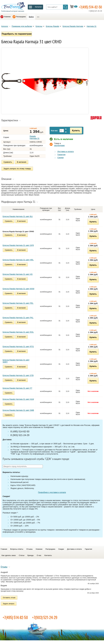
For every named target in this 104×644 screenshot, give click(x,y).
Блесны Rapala (52, 26)
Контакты (48, 555)
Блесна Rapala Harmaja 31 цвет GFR (18, 245)
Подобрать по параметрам (17, 34)
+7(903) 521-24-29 (45, 617)
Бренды (31, 555)
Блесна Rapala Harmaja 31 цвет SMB (18, 410)
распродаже (59, 145)
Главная (4, 549)
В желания (22, 162)
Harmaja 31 (92, 26)
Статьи (22, 555)
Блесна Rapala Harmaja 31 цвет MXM (18, 288)
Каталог (5, 26)
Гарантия (61, 155)
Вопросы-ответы (17, 549)
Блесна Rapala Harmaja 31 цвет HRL (18, 259)
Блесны (39, 26)
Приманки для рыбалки (22, 26)
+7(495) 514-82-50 (91, 7)
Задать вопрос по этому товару (17, 168)
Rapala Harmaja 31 (35, 137)
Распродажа (21, 17)
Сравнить (8, 162)
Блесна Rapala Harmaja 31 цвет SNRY (16, 360)
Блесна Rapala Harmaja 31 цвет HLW (18, 399)
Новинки (7, 17)
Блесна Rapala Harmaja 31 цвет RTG (18, 346)
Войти (31, 17)
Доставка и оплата (65, 152)
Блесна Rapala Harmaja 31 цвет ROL (18, 332)
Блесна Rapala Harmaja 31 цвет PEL (18, 303)
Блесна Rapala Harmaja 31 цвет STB (18, 375)
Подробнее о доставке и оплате (52, 492)
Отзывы (29, 549)
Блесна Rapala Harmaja (73, 26)
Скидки (60, 158)
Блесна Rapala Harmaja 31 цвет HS (18, 274)
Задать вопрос (9, 603)
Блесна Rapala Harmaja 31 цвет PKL (18, 317)
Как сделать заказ (9, 555)
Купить (75, 130)
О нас (39, 555)
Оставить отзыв (9, 597)
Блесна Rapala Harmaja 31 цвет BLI (18, 216)
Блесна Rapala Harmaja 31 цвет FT (17, 388)
